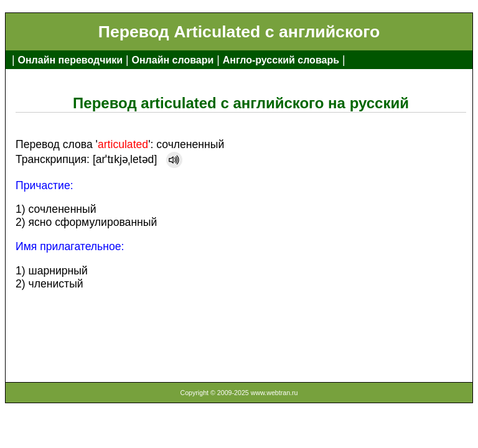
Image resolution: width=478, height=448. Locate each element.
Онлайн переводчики (70, 60)
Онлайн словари (173, 60)
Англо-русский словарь (281, 60)
